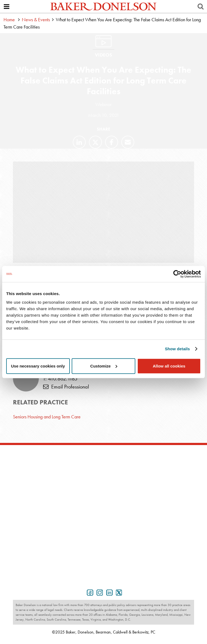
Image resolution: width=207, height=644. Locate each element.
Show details (177, 349)
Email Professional (66, 387)
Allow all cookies (169, 366)
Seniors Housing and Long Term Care (47, 417)
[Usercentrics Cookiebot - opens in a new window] (177, 274)
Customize (104, 366)
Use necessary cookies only (38, 366)
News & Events (36, 20)
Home (9, 20)
